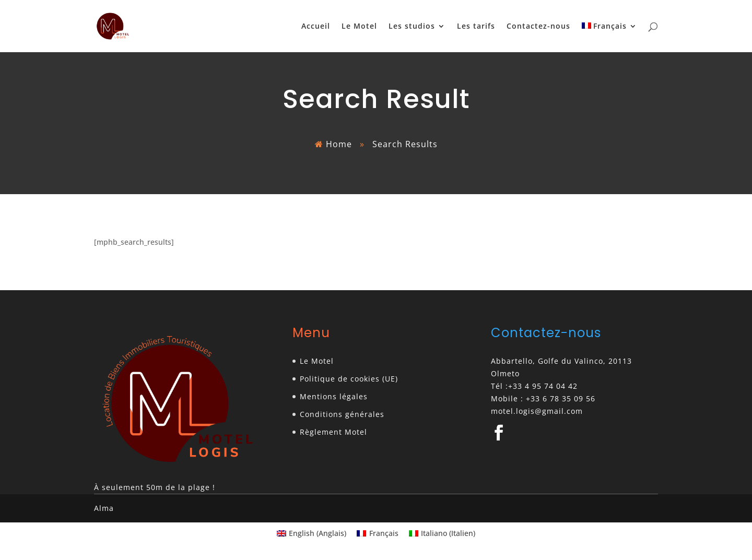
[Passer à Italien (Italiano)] (442, 533)
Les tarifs (476, 27)
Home (339, 144)
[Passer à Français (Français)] (378, 533)
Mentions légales (334, 396)
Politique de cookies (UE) (349, 379)
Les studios (412, 27)
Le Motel (359, 27)
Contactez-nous (538, 27)
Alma (104, 508)
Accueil (316, 27)
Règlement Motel (333, 432)
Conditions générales (342, 414)
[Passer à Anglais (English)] (312, 533)
